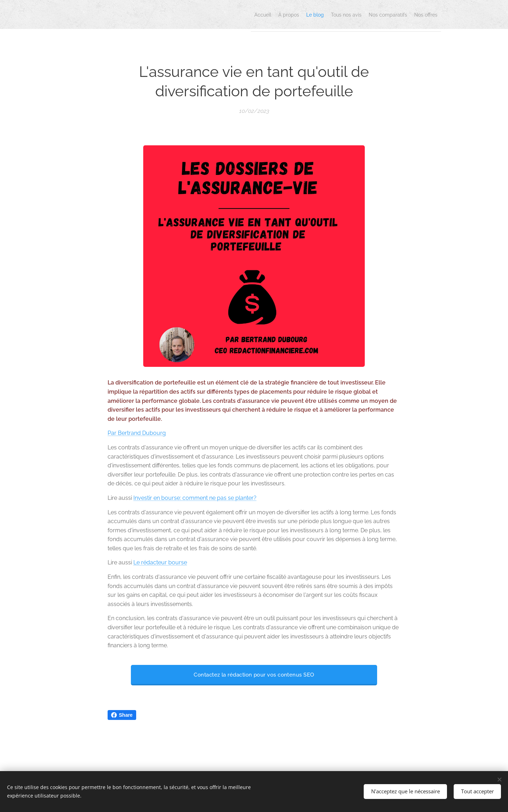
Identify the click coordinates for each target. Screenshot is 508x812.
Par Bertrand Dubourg (137, 433)
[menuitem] (371, 14)
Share (122, 715)
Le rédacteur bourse (160, 562)
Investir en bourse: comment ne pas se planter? (195, 498)
